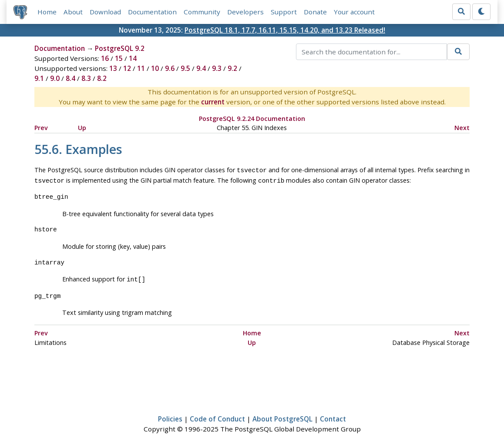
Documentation (152, 12)
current (213, 102)
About (73, 12)
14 (133, 58)
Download (105, 12)
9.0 (55, 78)
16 (105, 58)
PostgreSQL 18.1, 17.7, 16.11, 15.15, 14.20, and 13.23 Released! (285, 30)
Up (82, 128)
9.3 (217, 68)
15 (119, 58)
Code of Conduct (217, 416)
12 (127, 68)
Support (284, 12)
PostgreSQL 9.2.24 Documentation (252, 119)
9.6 (170, 68)
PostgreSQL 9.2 (120, 48)
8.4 (71, 78)
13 (113, 68)
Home (47, 12)
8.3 (86, 78)
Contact (333, 416)
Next (462, 128)
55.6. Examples (78, 149)
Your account (354, 12)
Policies (170, 416)
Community (202, 12)
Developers (245, 12)
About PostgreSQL (282, 416)
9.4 (201, 68)
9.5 (185, 68)
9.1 (39, 78)
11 (141, 68)
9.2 (232, 68)
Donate (315, 12)
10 (155, 68)
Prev (41, 128)
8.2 (102, 78)
